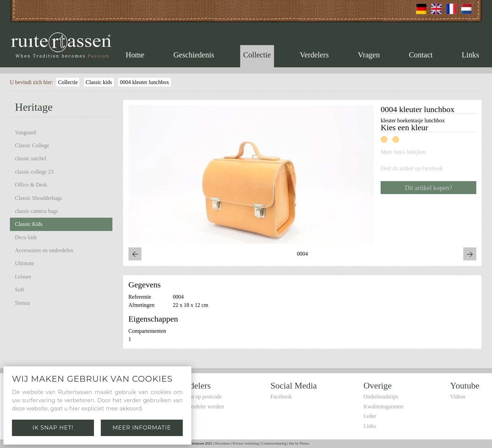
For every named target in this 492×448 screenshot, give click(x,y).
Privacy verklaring (246, 443)
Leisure (23, 277)
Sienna (23, 303)
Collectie (257, 55)
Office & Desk (31, 185)
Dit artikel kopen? (429, 188)
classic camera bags (37, 211)
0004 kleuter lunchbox (145, 82)
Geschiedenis (194, 55)
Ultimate (25, 263)
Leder (370, 416)
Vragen (369, 55)
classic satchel (31, 158)
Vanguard (25, 132)
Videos (458, 397)
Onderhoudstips (381, 397)
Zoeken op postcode (200, 397)
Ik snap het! (53, 428)
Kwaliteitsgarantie (384, 406)
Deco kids (26, 237)
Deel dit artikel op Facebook (412, 168)
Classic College (32, 145)
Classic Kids (29, 224)
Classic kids (99, 82)
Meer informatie (142, 428)
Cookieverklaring (274, 443)
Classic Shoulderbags (38, 198)
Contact (421, 55)
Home (135, 55)
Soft (20, 290)
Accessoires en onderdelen (44, 250)
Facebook (281, 397)
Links (470, 55)
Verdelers (315, 55)
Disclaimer (222, 443)
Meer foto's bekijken (403, 152)
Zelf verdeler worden (201, 406)
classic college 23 (34, 172)
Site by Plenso (299, 443)
